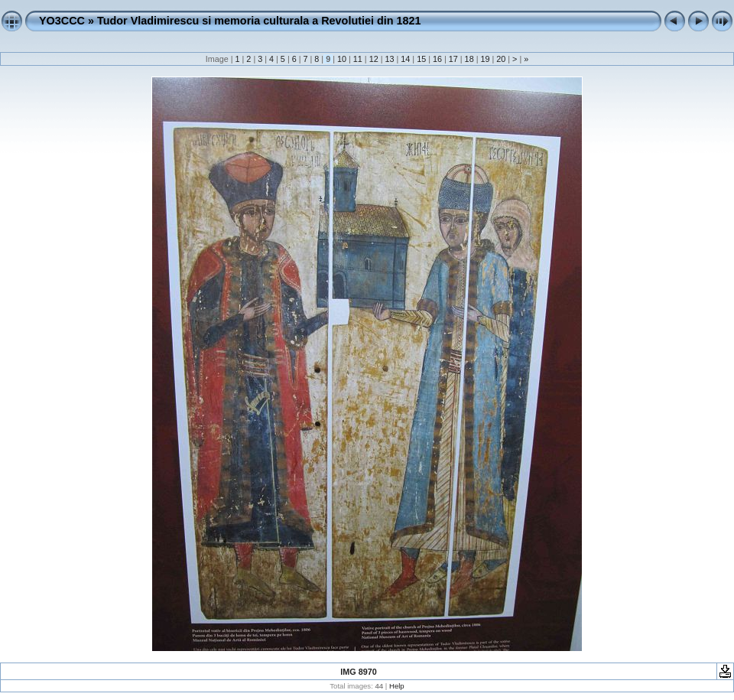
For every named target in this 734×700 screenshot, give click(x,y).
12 (374, 59)
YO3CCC (62, 21)
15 (421, 59)
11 (358, 59)
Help (397, 686)
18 (469, 59)
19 (485, 59)
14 (405, 59)
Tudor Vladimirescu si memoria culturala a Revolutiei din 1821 (259, 21)
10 (342, 59)
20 (501, 59)
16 (437, 59)
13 (389, 59)
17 (453, 59)
